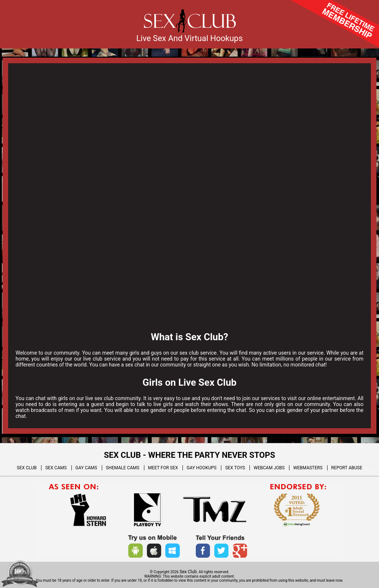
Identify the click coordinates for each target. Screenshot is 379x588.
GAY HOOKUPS (202, 468)
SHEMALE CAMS (123, 468)
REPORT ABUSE (347, 468)
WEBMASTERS (308, 468)
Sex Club (188, 572)
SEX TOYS (235, 468)
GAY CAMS (86, 468)
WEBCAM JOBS (269, 468)
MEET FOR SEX (163, 468)
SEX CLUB (27, 468)
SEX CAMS (56, 468)
